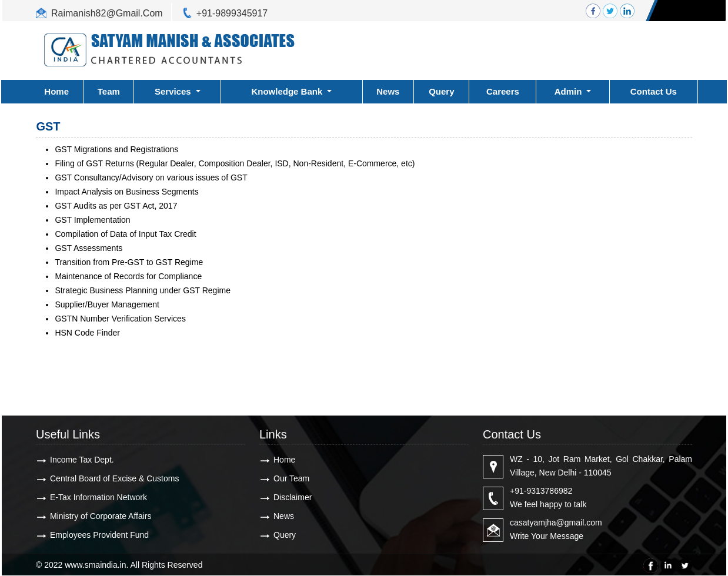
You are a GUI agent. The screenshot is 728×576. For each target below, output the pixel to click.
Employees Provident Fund (99, 535)
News (388, 91)
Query (441, 91)
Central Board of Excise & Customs (114, 478)
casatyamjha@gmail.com (556, 523)
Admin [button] (570, 91)
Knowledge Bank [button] (288, 91)
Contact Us (654, 91)
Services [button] (174, 91)
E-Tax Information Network (98, 497)
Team (109, 91)
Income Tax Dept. (82, 460)
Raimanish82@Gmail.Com (107, 13)
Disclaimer (293, 497)
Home (56, 91)
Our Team (291, 478)
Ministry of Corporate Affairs (101, 516)
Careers (503, 91)
